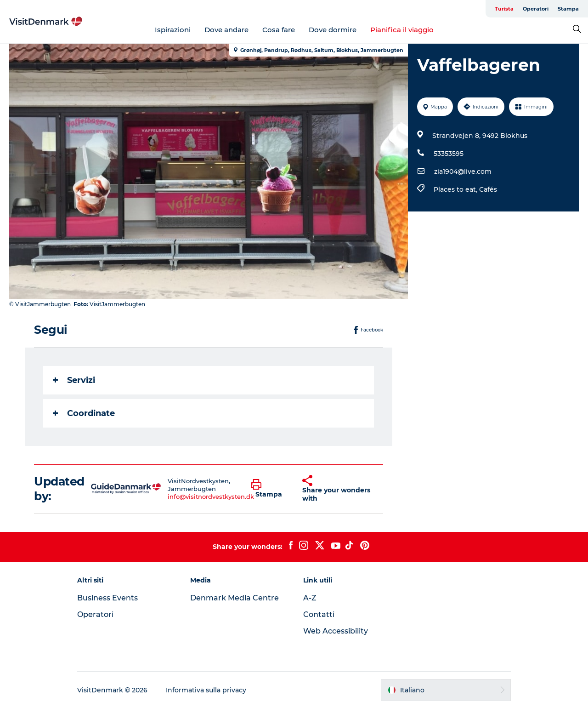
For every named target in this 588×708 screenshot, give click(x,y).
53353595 (449, 154)
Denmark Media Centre (235, 598)
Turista (504, 9)
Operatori (536, 9)
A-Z (310, 598)
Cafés (488, 189)
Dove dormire (333, 30)
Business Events (107, 598)
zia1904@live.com (463, 171)
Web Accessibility (336, 631)
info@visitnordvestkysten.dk (211, 497)
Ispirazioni (173, 30)
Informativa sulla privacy (206, 690)
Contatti (319, 614)
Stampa (568, 9)
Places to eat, (456, 189)
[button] (270, 489)
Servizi (74, 380)
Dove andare (226, 30)
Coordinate (84, 413)
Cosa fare (279, 30)
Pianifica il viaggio (402, 30)
